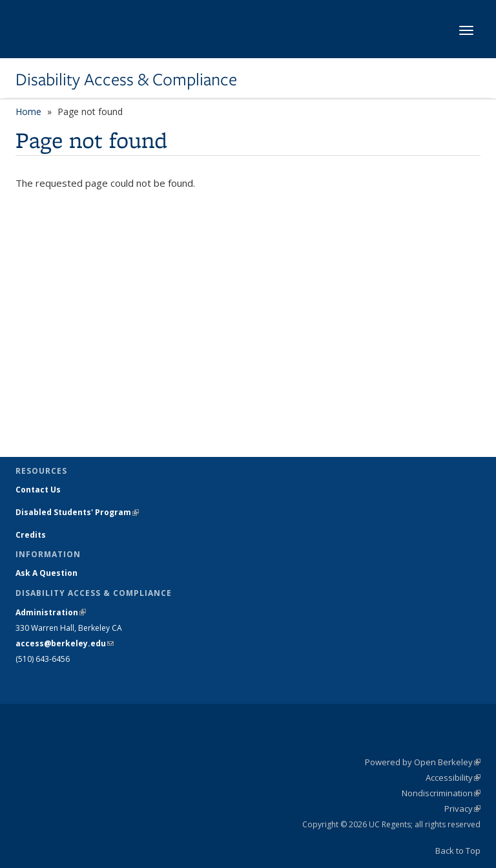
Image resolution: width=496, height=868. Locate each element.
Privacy (462, 809)
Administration (51, 612)
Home (28, 111)
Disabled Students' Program (77, 512)
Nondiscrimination (441, 793)
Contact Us (38, 490)
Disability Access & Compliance (126, 79)
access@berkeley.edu (65, 643)
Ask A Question (46, 573)
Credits (31, 535)
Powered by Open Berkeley (423, 762)
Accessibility (453, 778)
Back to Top (458, 851)
